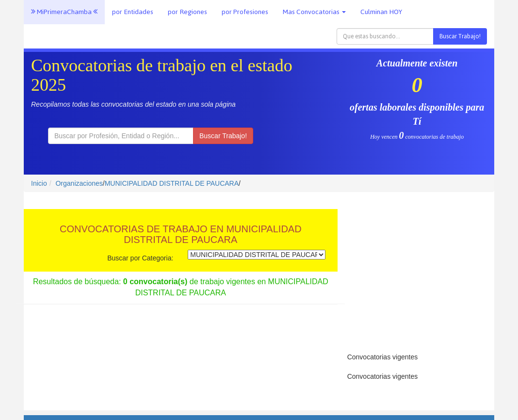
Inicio (39, 183)
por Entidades (133, 12)
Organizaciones (79, 183)
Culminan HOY (381, 12)
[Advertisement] (416, 272)
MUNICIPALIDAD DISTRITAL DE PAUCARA (172, 183)
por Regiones (187, 12)
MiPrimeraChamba (64, 12)
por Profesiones (245, 12)
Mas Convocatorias (314, 12)
